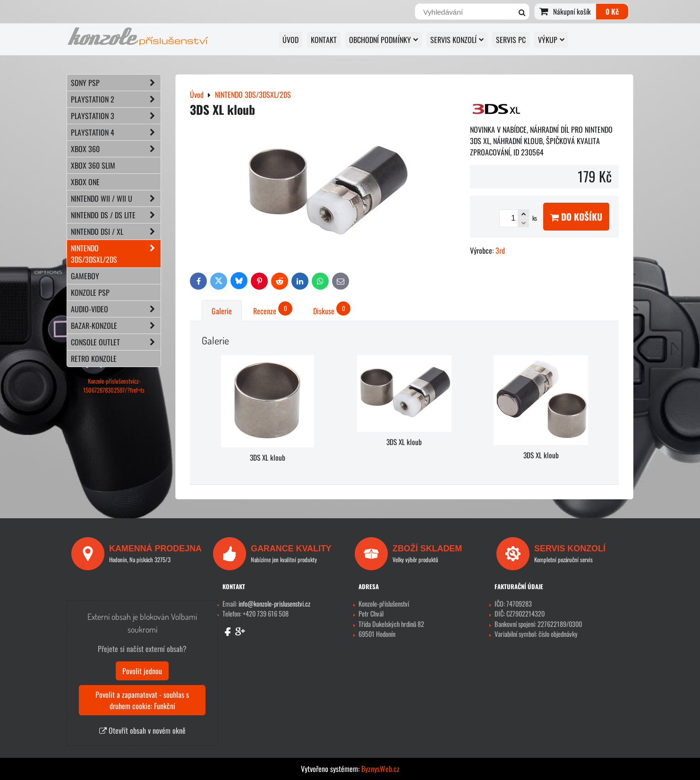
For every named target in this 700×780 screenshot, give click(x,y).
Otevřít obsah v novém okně (142, 730)
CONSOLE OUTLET (116, 342)
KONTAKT (324, 40)
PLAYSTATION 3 (116, 116)
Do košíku (576, 217)
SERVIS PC (511, 40)
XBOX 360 (116, 149)
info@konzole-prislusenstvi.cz (274, 604)
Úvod (290, 40)
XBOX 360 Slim (93, 165)
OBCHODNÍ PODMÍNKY (384, 40)
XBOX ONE (85, 182)
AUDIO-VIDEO (116, 309)
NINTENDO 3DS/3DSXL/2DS (116, 254)
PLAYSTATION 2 (116, 99)
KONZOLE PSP (90, 292)
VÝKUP (551, 40)
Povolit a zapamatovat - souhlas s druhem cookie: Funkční (142, 700)
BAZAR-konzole (116, 326)
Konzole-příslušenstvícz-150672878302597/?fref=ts (114, 386)
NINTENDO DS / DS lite (116, 215)
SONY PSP (116, 83)
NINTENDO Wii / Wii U (116, 198)
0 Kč (612, 11)
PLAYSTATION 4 (116, 132)
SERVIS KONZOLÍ (457, 40)
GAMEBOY (85, 276)
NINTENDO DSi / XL (116, 231)
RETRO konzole (94, 359)
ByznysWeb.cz (380, 769)
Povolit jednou (142, 671)
